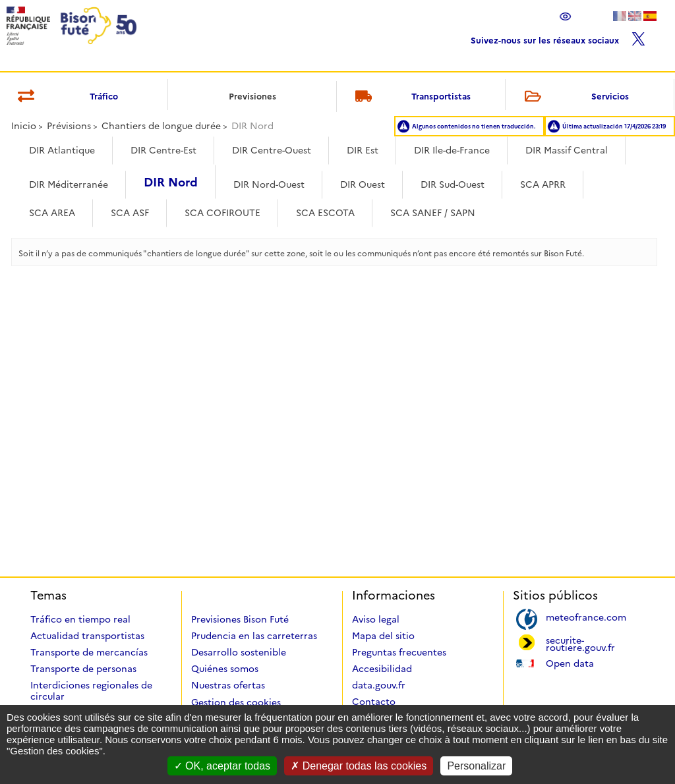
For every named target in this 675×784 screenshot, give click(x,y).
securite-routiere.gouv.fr (580, 643)
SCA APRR (543, 184)
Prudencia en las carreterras (254, 636)
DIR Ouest (363, 184)
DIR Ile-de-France (452, 150)
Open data (570, 662)
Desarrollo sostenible (239, 652)
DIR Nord (171, 182)
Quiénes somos (225, 669)
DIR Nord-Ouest (269, 184)
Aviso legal (376, 619)
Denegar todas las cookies (359, 766)
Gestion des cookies (236, 702)
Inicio (24, 126)
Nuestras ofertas (228, 685)
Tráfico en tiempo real (80, 619)
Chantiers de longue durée (161, 126)
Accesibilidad (382, 669)
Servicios (574, 97)
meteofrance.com (586, 616)
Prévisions (69, 126)
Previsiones (252, 96)
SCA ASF (130, 213)
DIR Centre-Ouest (272, 150)
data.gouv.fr (379, 685)
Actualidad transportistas (87, 636)
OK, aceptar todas (222, 766)
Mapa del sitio (383, 636)
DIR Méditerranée (69, 184)
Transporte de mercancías (89, 652)
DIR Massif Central (567, 150)
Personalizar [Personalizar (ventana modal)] (476, 766)
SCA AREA (52, 213)
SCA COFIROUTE (222, 213)
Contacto (374, 702)
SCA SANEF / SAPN (433, 213)
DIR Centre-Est (163, 150)
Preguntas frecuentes (399, 652)
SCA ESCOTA (325, 213)
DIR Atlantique (62, 150)
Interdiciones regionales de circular (91, 691)
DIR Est (363, 150)
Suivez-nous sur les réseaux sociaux (558, 37)
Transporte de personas (83, 669)
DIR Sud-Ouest (453, 184)
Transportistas (411, 97)
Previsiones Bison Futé (240, 619)
